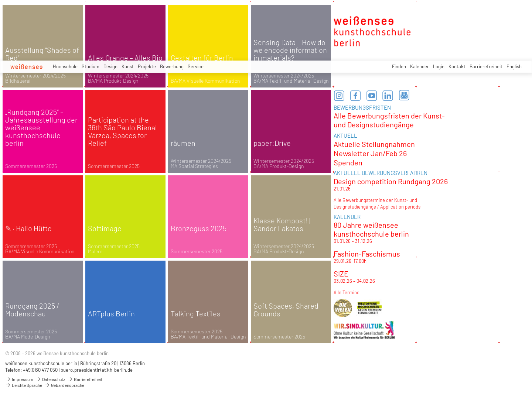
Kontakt (457, 66)
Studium (91, 66)
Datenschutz (50, 379)
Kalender (420, 66)
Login (439, 66)
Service (196, 66)
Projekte (147, 66)
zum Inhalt (0, 0)
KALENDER (347, 217)
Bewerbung (172, 66)
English (514, 66)
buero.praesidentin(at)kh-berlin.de (97, 370)
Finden (399, 66)
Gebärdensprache (64, 385)
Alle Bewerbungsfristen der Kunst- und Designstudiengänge (389, 120)
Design (110, 66)
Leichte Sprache (24, 385)
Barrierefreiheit (486, 66)
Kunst (128, 66)
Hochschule (65, 66)
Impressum (19, 379)
